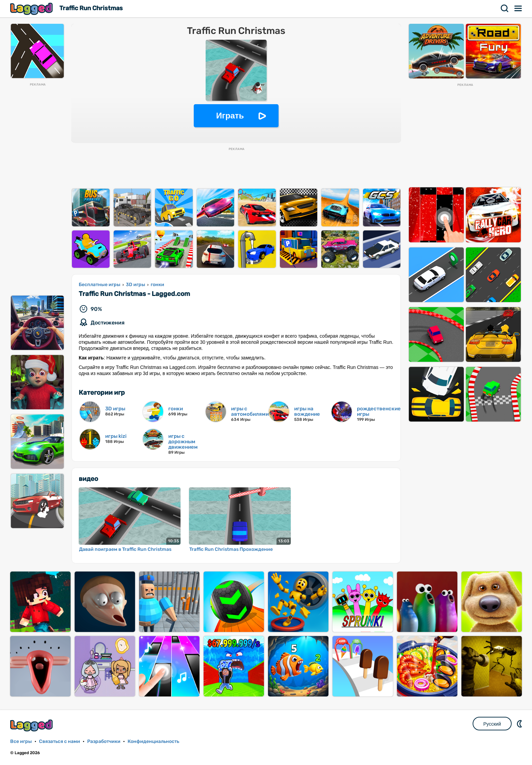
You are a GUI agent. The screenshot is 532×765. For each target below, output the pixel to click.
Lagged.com (32, 725)
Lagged (32, 9)
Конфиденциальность (153, 741)
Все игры (21, 741)
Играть (230, 116)
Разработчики (104, 741)
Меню (518, 8)
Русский (492, 724)
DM (520, 724)
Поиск (505, 8)
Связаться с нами (60, 741)
